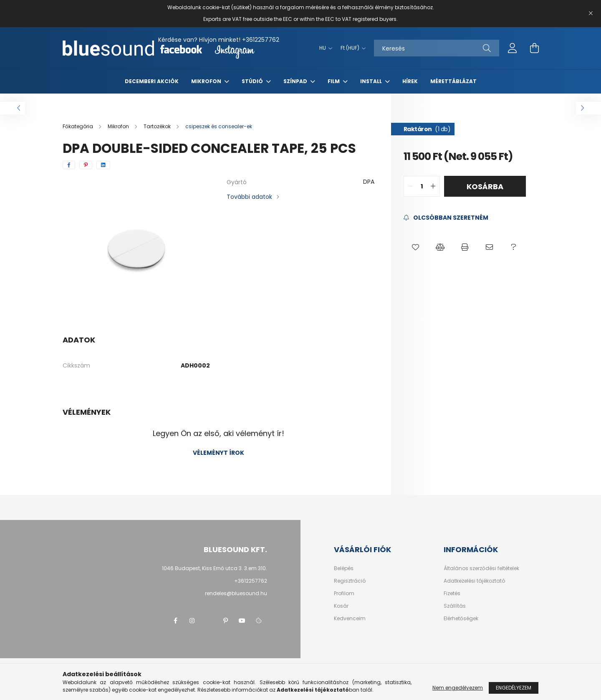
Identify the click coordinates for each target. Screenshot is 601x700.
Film (334, 81)
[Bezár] (591, 13)
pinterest (225, 621)
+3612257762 (261, 40)
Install (372, 81)
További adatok (249, 197)
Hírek (410, 81)
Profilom (344, 593)
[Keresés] (437, 48)
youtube (242, 621)
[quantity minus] (410, 186)
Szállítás (455, 606)
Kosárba (485, 186)
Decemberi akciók (152, 81)
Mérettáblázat (453, 81)
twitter (209, 621)
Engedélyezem (514, 688)
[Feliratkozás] (446, 218)
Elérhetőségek (461, 619)
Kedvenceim (350, 619)
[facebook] (69, 165)
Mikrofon (207, 81)
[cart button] (534, 48)
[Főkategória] (78, 126)
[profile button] (513, 48)
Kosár (341, 606)
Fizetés (452, 593)
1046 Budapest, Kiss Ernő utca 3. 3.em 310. (215, 568)
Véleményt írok (218, 453)
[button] (416, 247)
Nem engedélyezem (458, 688)
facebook (175, 621)
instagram (192, 621)
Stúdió (253, 81)
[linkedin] (103, 165)
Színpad (296, 81)
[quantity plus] (433, 186)
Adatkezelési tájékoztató (474, 581)
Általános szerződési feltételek (481, 568)
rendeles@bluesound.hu (236, 593)
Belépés (344, 568)
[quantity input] (422, 186)
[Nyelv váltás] (324, 48)
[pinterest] (86, 165)
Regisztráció (350, 581)
